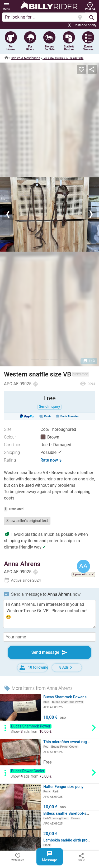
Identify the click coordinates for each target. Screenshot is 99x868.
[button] (6, 6)
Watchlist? (18, 857)
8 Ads (67, 667)
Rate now (52, 461)
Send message (50, 652)
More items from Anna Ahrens (38, 688)
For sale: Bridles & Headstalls (63, 58)
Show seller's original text (27, 521)
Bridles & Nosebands (25, 58)
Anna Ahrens (22, 564)
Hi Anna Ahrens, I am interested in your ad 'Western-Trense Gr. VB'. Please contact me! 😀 (49, 614)
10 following (34, 668)
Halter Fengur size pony (63, 787)
